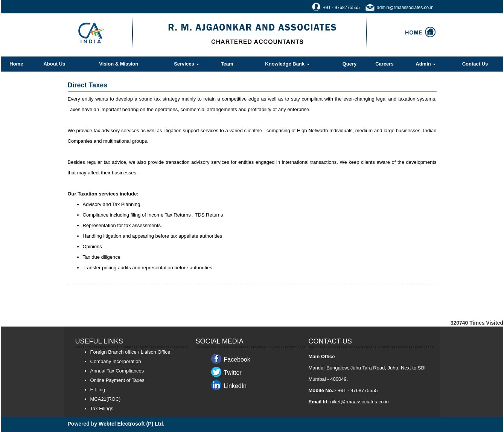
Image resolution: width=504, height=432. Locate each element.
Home (16, 64)
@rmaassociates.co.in (365, 402)
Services (187, 64)
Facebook (237, 359)
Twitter (233, 373)
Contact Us (475, 64)
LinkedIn (235, 386)
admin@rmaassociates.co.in (405, 8)
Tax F (96, 408)
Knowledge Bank (287, 64)
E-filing (98, 390)
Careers (384, 64)
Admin (426, 64)
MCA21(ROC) (106, 399)
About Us (54, 64)
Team (227, 64)
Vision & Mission (119, 64)
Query (350, 64)
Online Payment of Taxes (117, 380)
